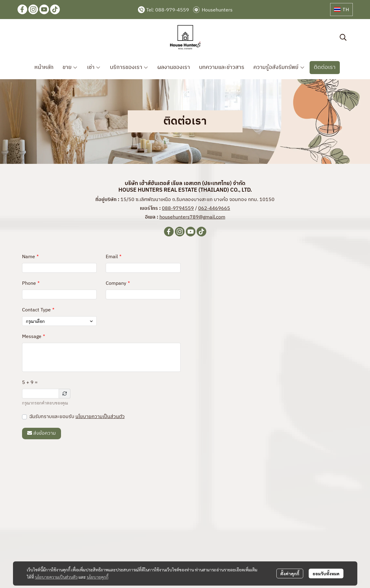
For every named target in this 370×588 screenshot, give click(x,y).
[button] (341, 10)
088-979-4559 (172, 10)
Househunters (217, 10)
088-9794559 (178, 208)
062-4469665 (214, 208)
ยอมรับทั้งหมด (326, 573)
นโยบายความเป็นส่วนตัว (100, 417)
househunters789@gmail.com (192, 217)
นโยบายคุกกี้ (98, 577)
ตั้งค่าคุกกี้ (290, 573)
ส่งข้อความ (42, 433)
